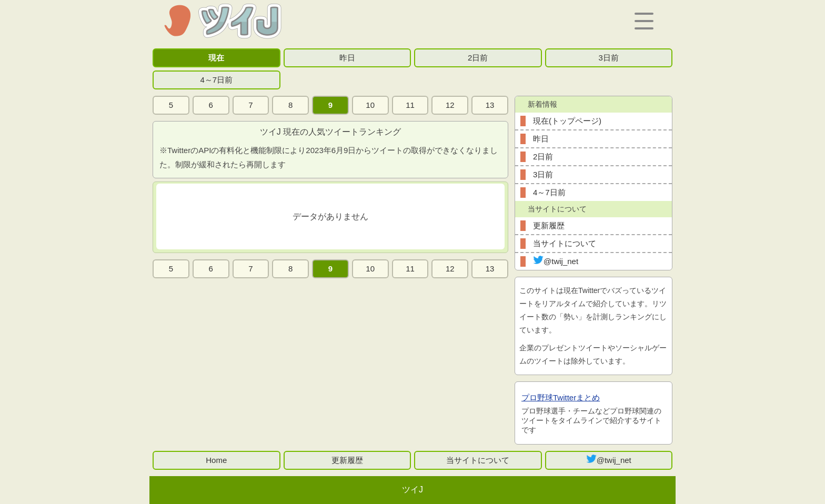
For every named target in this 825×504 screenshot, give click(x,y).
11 (410, 105)
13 (490, 105)
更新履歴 (549, 225)
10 (370, 105)
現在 (216, 58)
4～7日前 (216, 80)
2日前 (478, 58)
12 (450, 105)
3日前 (609, 58)
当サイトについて (565, 243)
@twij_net (556, 261)
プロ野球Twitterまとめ (561, 397)
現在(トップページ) (567, 121)
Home (216, 460)
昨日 (347, 58)
